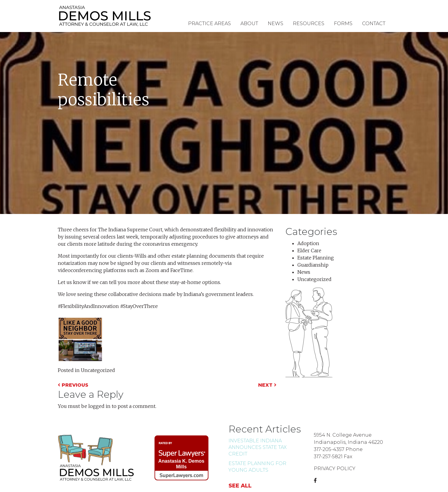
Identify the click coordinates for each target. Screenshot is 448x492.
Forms (343, 23)
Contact (374, 23)
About (249, 23)
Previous (73, 385)
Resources (309, 23)
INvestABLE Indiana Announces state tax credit (258, 447)
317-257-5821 (328, 457)
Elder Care (309, 250)
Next (267, 385)
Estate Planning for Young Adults (257, 467)
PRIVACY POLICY (335, 469)
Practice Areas (209, 23)
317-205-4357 (329, 449)
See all (240, 486)
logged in (99, 406)
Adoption (308, 243)
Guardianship (313, 265)
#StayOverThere (139, 306)
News (276, 23)
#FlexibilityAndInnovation (88, 306)
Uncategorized (98, 370)
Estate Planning (316, 258)
